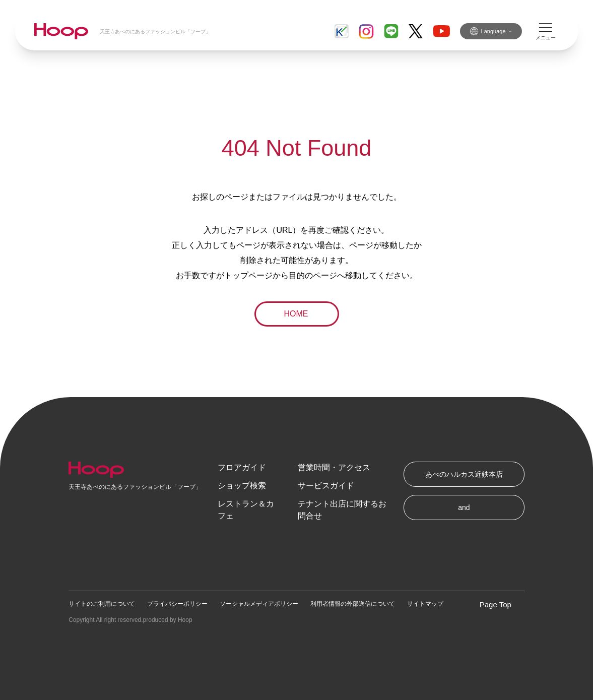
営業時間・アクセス (334, 467)
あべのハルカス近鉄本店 (464, 474)
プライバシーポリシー (177, 604)
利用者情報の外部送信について (353, 604)
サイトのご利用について (102, 604)
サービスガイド (326, 486)
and (464, 507)
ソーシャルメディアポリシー (259, 604)
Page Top (496, 604)
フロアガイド (242, 467)
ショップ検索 (242, 486)
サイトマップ (425, 604)
